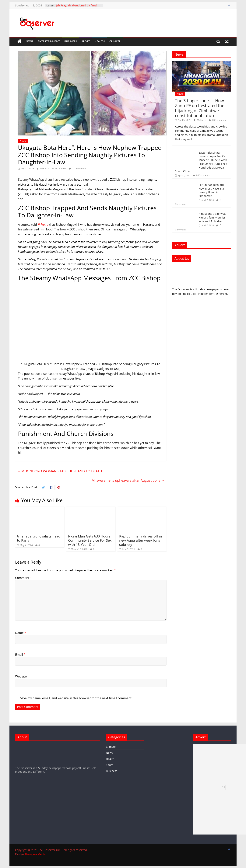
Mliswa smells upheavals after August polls (128, 480)
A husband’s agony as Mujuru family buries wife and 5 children (212, 217)
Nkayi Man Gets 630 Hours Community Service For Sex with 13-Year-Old (90, 540)
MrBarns (45, 168)
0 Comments (78, 168)
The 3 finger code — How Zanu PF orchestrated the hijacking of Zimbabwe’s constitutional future (200, 108)
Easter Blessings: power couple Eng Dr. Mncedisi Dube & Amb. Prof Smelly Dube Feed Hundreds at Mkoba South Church (201, 162)
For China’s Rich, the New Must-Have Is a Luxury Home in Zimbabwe (212, 190)
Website (21, 676)
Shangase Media (35, 854)
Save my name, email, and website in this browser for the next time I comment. (76, 698)
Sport (86, 41)
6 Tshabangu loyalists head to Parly (39, 538)
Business (71, 41)
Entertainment (49, 41)
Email (20, 655)
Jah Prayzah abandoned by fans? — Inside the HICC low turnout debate (78, 7)
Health (100, 41)
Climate (115, 41)
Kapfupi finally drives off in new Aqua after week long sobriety (141, 540)
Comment (23, 578)
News (30, 41)
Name (21, 633)
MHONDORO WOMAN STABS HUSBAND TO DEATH (60, 471)
